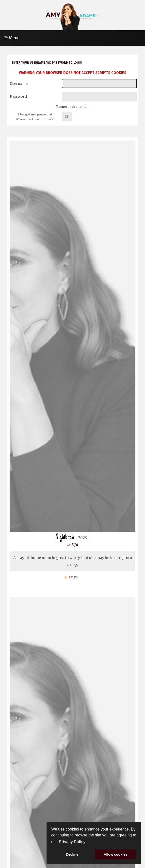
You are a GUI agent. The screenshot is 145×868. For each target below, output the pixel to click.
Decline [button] (72, 854)
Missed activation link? (35, 119)
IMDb (71, 577)
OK (67, 117)
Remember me (69, 107)
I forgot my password (35, 114)
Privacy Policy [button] (72, 842)
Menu (12, 38)
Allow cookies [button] (115, 854)
